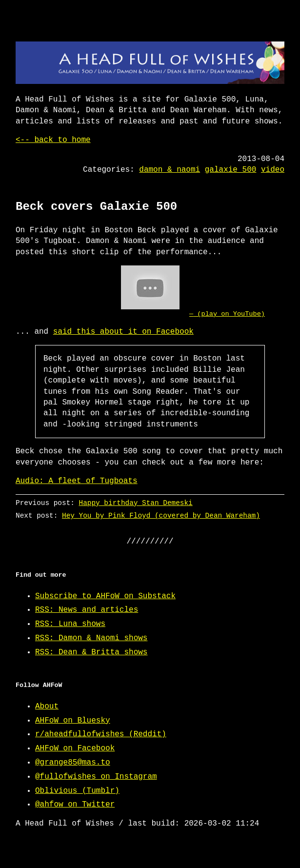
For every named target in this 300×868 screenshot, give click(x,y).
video (273, 170)
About (47, 707)
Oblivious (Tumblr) (77, 791)
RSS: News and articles (87, 610)
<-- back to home (53, 140)
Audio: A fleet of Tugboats (77, 481)
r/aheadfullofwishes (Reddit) (101, 734)
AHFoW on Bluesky (73, 721)
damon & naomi (170, 170)
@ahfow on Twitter (75, 805)
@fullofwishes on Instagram (96, 777)
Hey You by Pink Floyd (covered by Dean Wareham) (161, 515)
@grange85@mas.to (73, 763)
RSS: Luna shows (70, 624)
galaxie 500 (231, 170)
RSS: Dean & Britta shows (91, 652)
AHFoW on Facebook (75, 748)
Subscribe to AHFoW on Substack (105, 596)
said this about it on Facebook (123, 332)
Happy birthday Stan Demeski (136, 503)
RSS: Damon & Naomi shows (91, 638)
